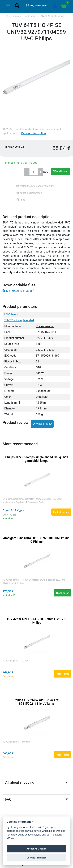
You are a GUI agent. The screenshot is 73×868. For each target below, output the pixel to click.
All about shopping (36, 782)
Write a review (42, 424)
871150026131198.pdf (18, 291)
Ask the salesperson (29, 193)
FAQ (36, 799)
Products (16, 16)
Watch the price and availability (35, 186)
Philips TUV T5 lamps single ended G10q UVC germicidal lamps (36, 459)
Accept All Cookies (36, 849)
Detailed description (33, 133)
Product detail (63, 674)
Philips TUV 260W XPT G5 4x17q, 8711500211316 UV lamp (37, 702)
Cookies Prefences (36, 858)
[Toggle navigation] (8, 6)
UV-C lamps (30, 16)
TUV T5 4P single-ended (52, 16)
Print (21, 200)
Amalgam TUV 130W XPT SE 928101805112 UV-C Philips (36, 540)
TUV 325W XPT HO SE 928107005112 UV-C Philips (37, 621)
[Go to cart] (64, 6)
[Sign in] (55, 6)
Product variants (61, 512)
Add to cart (61, 171)
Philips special (45, 326)
